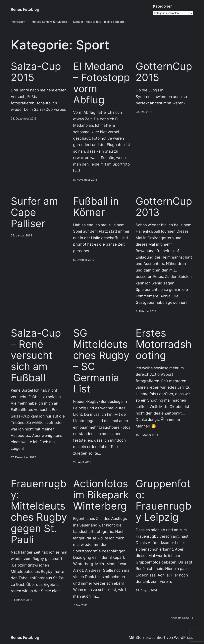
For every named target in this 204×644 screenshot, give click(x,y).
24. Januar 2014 (21, 235)
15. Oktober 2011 (147, 435)
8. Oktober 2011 (21, 600)
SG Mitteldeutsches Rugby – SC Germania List (101, 361)
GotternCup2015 (164, 72)
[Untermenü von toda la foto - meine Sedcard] (126, 22)
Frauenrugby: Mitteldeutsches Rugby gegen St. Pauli (39, 512)
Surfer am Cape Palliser (34, 212)
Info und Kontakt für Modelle (49, 22)
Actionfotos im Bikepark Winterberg (101, 495)
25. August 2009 (147, 590)
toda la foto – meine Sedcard (105, 22)
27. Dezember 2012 (23, 457)
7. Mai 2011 (80, 605)
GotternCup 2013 (164, 207)
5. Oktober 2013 (84, 260)
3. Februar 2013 (146, 311)
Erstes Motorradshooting (164, 344)
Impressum (18, 22)
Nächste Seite (182, 618)
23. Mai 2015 (144, 112)
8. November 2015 (85, 180)
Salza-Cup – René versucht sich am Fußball (36, 355)
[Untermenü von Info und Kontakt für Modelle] (69, 22)
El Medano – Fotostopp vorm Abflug (102, 83)
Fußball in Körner (96, 207)
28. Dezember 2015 (24, 118)
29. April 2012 (82, 462)
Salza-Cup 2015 (36, 72)
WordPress (184, 638)
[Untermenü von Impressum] (27, 22)
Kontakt (78, 22)
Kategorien (163, 6)
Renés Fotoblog (25, 9)
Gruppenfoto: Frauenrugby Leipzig (164, 500)
